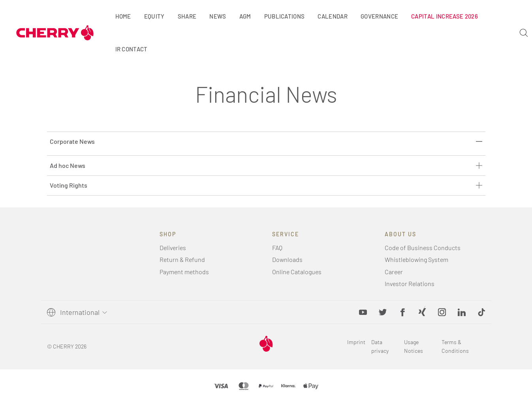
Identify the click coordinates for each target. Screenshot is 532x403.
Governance (379, 16)
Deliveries (173, 248)
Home (123, 16)
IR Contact (132, 49)
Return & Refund (182, 259)
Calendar (333, 16)
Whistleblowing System (416, 259)
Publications (285, 16)
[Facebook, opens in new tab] (402, 312)
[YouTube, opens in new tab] (363, 312)
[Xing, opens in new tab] (422, 312)
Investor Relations (410, 283)
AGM (245, 16)
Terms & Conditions (455, 346)
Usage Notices (414, 346)
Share (187, 16)
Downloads (287, 259)
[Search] (524, 33)
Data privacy (380, 346)
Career (394, 272)
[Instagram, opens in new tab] (442, 312)
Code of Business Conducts (423, 248)
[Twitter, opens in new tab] (383, 312)
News (218, 16)
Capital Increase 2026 (445, 16)
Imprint (356, 342)
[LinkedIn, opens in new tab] (462, 312)
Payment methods (184, 272)
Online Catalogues (297, 272)
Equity (154, 16)
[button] (481, 312)
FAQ (277, 248)
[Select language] (82, 312)
